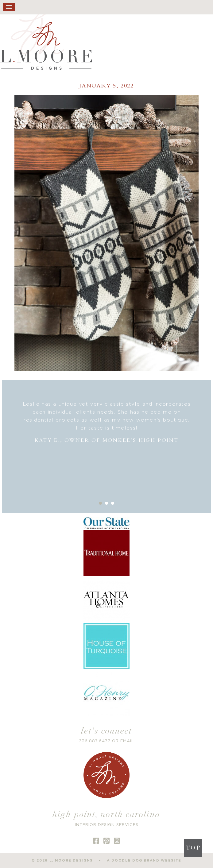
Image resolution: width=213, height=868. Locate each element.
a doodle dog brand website (144, 860)
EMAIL (127, 741)
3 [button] (113, 503)
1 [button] (100, 503)
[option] (107, 422)
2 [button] (106, 503)
